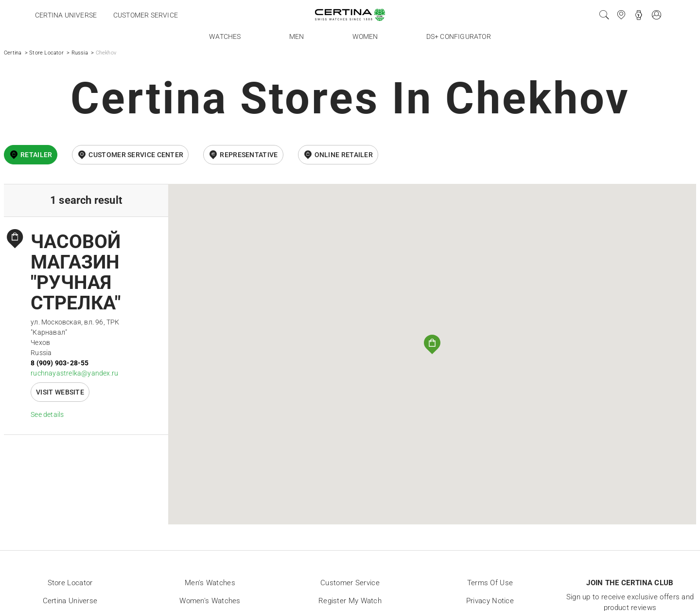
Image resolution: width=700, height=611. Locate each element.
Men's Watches (210, 583)
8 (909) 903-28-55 (60, 363)
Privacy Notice (490, 601)
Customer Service (350, 583)
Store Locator (46, 53)
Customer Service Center (136, 155)
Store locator (70, 583)
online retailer (344, 155)
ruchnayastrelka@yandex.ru (74, 373)
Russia (80, 53)
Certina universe (66, 15)
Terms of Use (490, 583)
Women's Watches (210, 601)
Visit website (60, 392)
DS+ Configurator (459, 36)
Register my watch (350, 601)
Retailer (36, 155)
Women (365, 36)
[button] (432, 344)
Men (297, 36)
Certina (13, 53)
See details (47, 414)
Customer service (146, 15)
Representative (249, 155)
